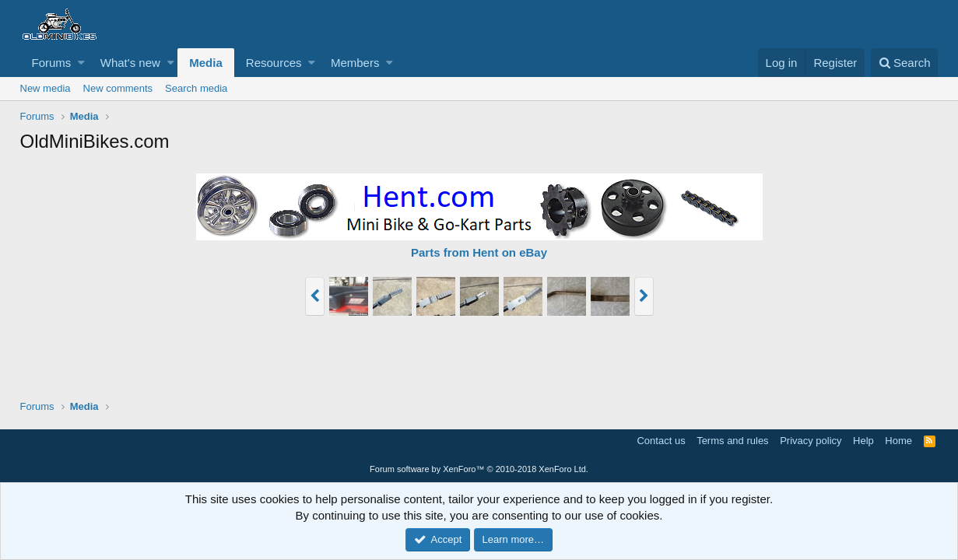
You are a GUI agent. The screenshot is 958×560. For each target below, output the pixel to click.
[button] (81, 63)
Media (206, 63)
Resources (274, 63)
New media (46, 88)
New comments (118, 88)
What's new (130, 63)
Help (863, 441)
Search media (196, 88)
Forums (52, 63)
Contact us (661, 441)
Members (355, 63)
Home (898, 441)
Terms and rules (732, 441)
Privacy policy (811, 441)
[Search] (905, 63)
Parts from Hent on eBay (479, 252)
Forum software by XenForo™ (479, 469)
